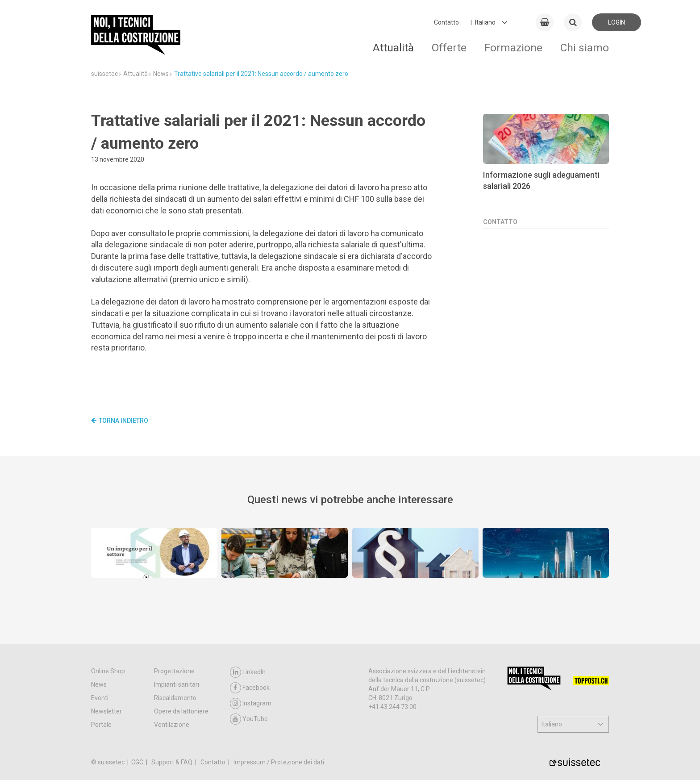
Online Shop (108, 671)
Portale (101, 725)
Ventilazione (172, 725)
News (99, 684)
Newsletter (106, 711)
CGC (138, 762)
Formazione (513, 48)
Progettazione (174, 671)
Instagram (251, 703)
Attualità (393, 48)
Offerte (449, 48)
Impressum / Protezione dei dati (279, 762)
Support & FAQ (173, 762)
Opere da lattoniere (181, 711)
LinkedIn (248, 672)
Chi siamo (585, 48)
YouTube (249, 719)
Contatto (446, 22)
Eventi (100, 698)
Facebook (250, 688)
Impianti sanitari (177, 684)
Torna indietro (120, 421)
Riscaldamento (175, 698)
